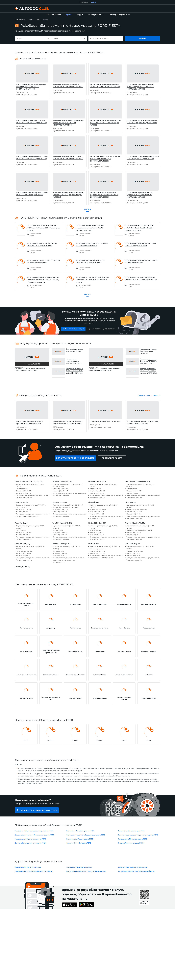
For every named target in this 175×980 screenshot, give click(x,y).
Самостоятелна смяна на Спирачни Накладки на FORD (138, 835)
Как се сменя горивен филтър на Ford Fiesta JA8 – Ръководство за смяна (92, 244)
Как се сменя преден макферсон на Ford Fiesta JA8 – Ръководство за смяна (90, 261)
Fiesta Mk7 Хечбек (22, 502)
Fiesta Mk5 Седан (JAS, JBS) (62, 523)
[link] (53, 15)
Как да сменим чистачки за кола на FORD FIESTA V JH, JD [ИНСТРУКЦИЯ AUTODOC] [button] (74, 361)
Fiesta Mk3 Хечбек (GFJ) (97, 481)
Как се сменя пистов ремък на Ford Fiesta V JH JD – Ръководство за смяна (140, 244)
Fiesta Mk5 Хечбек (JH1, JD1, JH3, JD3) (29, 481)
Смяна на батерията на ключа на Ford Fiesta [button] (75, 350)
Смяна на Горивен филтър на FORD (131, 843)
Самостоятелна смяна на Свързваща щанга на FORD (86, 835)
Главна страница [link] (21, 20)
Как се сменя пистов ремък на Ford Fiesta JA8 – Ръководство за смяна (141, 261)
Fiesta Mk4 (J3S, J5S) (59, 502)
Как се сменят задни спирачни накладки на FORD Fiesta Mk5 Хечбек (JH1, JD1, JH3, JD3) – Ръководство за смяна (43, 280)
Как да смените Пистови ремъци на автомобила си (34, 871)
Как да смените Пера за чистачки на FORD (30, 839)
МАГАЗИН (84, 2)
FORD (38, 20)
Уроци (31, 20)
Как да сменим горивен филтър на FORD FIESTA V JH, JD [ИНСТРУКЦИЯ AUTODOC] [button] (75, 371)
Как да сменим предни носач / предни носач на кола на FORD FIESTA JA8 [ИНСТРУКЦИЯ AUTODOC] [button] (149, 371)
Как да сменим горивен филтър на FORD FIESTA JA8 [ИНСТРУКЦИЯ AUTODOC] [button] (149, 361)
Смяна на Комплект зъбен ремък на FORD (30, 843)
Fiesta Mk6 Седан (21, 523)
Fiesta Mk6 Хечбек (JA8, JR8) (62, 481)
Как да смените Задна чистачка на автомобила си (136, 871)
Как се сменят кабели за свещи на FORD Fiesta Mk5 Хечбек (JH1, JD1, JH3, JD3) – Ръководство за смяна (139, 228)
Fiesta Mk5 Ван (94, 502)
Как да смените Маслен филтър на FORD (132, 839)
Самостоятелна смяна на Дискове (79, 867)
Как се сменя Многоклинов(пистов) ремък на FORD (34, 831)
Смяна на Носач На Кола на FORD (79, 843)
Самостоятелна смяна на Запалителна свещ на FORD (34, 835)
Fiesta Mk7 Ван (94, 544)
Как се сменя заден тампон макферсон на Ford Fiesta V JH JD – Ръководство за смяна (141, 278)
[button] (96, 15)
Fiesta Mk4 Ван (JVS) (22, 544)
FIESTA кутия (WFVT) (22, 567)
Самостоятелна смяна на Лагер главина (132, 867)
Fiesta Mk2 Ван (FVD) (133, 544)
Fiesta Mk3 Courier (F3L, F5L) (135, 523)
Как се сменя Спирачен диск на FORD (80, 831)
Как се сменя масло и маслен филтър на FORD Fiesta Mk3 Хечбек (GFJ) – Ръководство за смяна (43, 228)
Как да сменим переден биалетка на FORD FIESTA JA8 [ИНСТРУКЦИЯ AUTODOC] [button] (148, 351)
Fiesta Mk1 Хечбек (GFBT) (61, 544)
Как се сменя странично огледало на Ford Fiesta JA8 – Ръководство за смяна (42, 244)
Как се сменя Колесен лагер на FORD (131, 831)
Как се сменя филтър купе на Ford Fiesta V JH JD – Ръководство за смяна (43, 261)
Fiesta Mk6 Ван (130, 502)
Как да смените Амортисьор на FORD (80, 839)
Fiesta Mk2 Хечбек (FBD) (97, 523)
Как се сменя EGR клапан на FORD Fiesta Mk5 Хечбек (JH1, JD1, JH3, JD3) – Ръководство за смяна (92, 280)
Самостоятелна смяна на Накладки (28, 867)
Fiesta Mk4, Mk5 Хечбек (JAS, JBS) (137, 481)
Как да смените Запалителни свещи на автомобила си (86, 871)
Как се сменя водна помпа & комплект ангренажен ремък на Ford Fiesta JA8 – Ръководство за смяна (90, 228)
